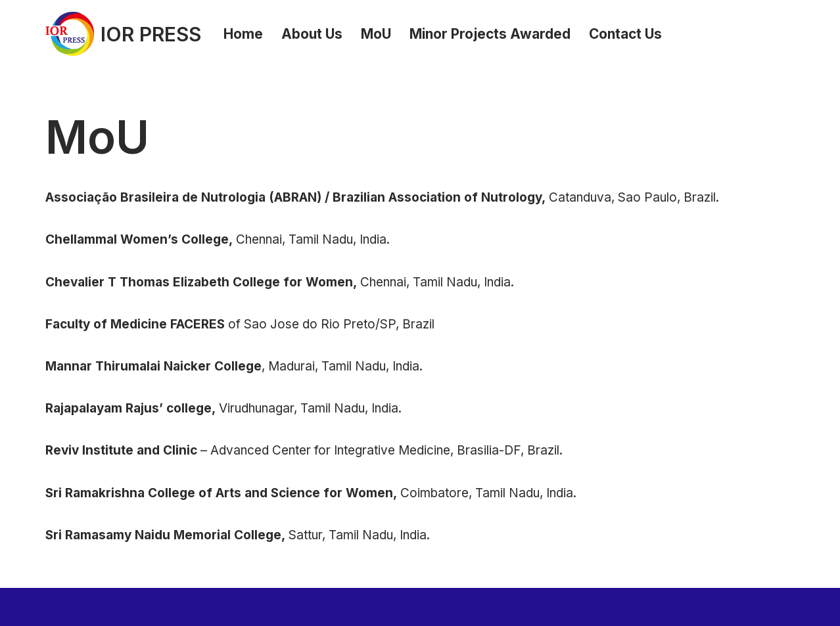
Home (243, 34)
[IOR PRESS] (123, 34)
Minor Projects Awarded (490, 34)
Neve (61, 607)
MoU (376, 34)
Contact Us (625, 34)
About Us (312, 34)
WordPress (194, 607)
